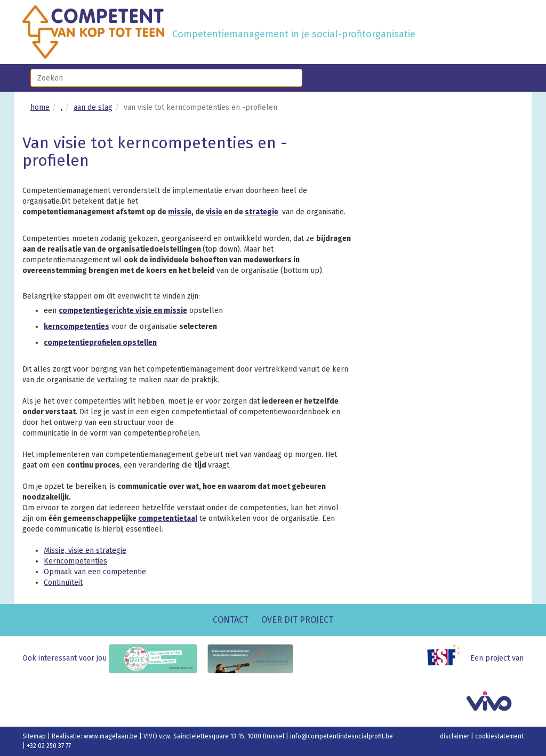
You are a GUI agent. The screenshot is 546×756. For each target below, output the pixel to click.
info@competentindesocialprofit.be (342, 736)
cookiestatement (499, 736)
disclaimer (455, 736)
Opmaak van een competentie (95, 572)
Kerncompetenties (75, 561)
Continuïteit (63, 582)
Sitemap (35, 736)
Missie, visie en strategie (85, 550)
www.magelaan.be (111, 736)
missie (180, 212)
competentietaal (168, 518)
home (40, 107)
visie (214, 212)
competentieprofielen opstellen (100, 343)
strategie (262, 212)
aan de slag (93, 107)
